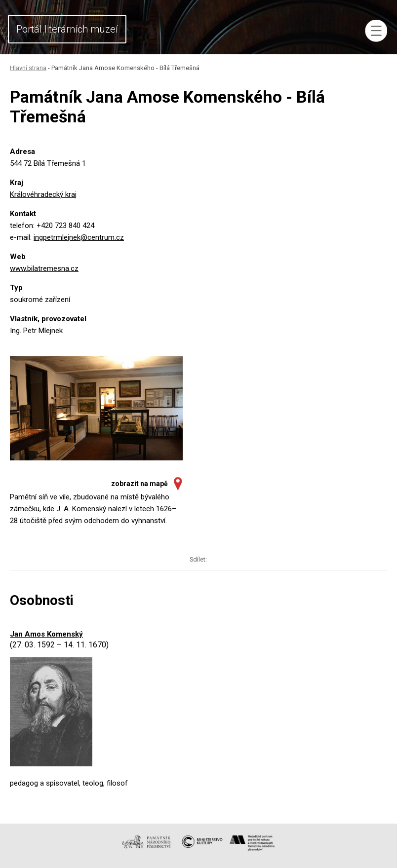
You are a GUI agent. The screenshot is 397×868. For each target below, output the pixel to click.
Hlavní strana (28, 68)
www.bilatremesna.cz (44, 268)
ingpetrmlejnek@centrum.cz (79, 237)
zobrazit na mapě (139, 484)
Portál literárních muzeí (67, 29)
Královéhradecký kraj (43, 194)
